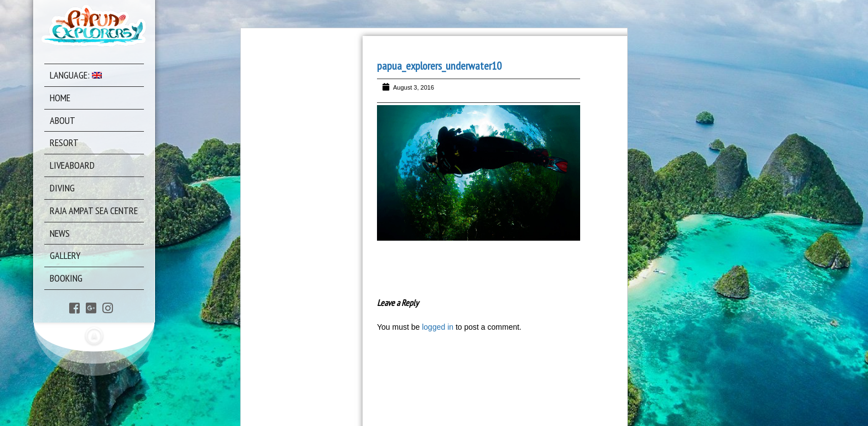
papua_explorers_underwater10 (439, 66)
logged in (438, 327)
